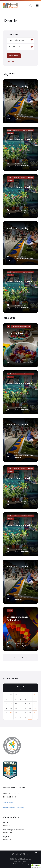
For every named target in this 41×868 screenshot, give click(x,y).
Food (9, 130)
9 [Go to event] (30, 699)
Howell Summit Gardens (25, 362)
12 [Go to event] (11, 704)
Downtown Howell (23, 166)
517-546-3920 (8, 826)
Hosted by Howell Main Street (21, 327)
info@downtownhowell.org (13, 808)
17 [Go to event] (35, 704)
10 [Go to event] (35, 699)
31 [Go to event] (35, 713)
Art (8, 327)
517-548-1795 (8, 833)
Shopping (10, 133)
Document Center (20, 862)
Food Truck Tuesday (17, 86)
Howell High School (23, 646)
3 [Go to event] (35, 695)
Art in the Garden (16, 333)
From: (11, 40)
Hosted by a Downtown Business (23, 130)
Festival (10, 610)
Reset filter (10, 62)
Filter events (14, 56)
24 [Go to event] (35, 708)
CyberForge (26, 864)
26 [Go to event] (11, 713)
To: (10, 47)
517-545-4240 (8, 802)
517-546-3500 (8, 840)
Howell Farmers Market (20, 140)
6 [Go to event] (30, 717)
